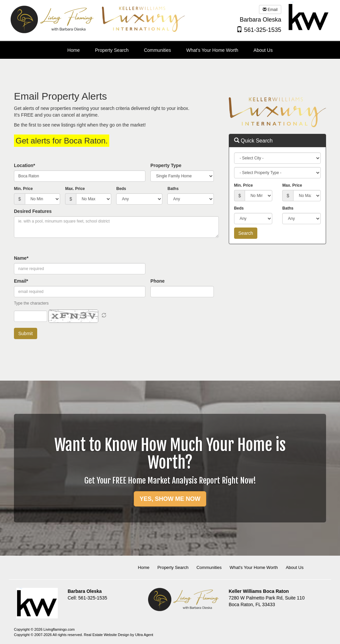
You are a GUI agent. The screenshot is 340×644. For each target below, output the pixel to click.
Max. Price (75, 189)
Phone (158, 281)
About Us (295, 567)
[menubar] (170, 50)
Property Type (166, 165)
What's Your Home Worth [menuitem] (212, 50)
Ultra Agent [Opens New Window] (144, 635)
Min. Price (23, 189)
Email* (21, 281)
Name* (21, 258)
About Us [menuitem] (263, 50)
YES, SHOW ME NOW (170, 499)
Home (144, 567)
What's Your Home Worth (254, 567)
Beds (121, 189)
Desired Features (33, 211)
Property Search (173, 567)
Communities (209, 567)
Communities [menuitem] (157, 50)
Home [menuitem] (74, 50)
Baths (173, 189)
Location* (25, 165)
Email (270, 10)
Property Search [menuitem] (112, 50)
